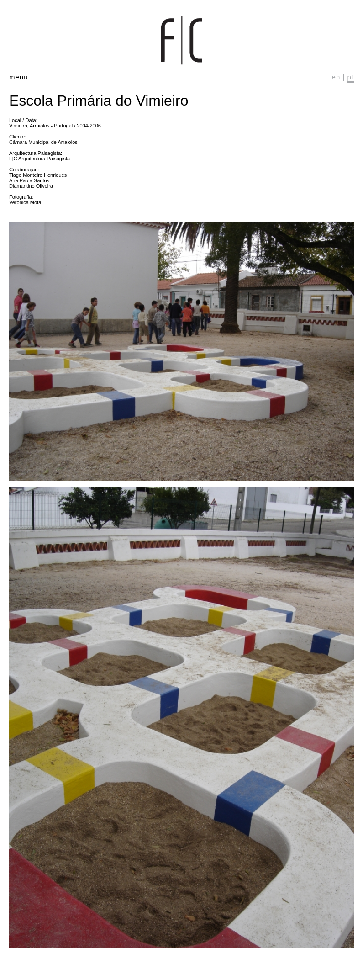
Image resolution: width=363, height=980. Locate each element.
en (336, 77)
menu (19, 77)
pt (350, 77)
